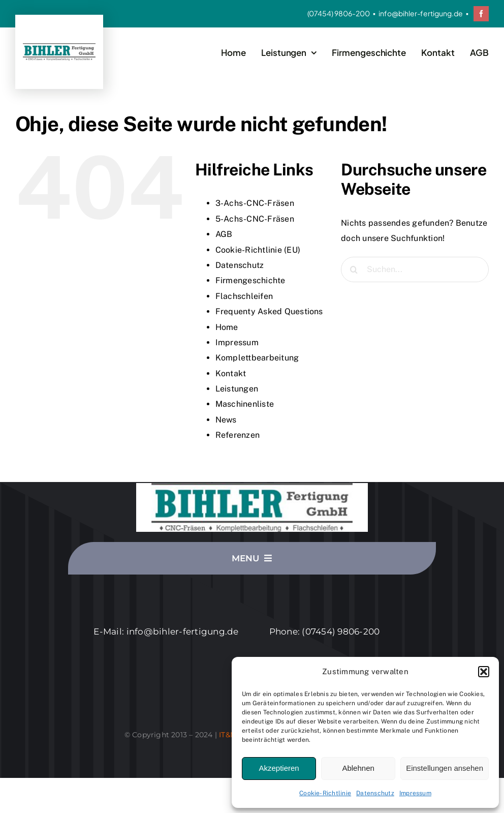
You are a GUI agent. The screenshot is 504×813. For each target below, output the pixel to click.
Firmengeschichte (250, 280)
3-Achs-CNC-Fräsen (255, 203)
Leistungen (237, 389)
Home (227, 327)
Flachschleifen (244, 296)
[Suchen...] (415, 269)
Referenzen (238, 435)
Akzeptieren (279, 768)
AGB (224, 234)
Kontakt (231, 373)
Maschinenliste (245, 404)
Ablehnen (358, 768)
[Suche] (354, 269)
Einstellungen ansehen (445, 768)
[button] (484, 672)
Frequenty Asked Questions (269, 311)
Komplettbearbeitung (257, 358)
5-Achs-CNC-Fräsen (255, 219)
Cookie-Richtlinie (325, 793)
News (226, 420)
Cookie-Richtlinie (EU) (258, 250)
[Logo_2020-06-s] (59, 47)
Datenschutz (375, 793)
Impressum (415, 793)
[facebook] (481, 14)
